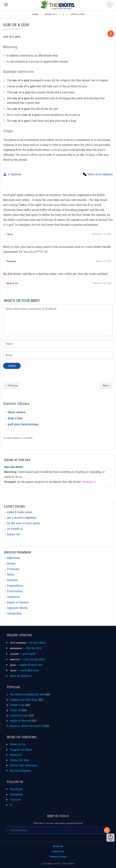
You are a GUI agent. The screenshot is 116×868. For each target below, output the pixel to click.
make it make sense (20, 512)
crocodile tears (30, 670)
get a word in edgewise (22, 518)
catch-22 (16, 710)
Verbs (11, 575)
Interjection (14, 613)
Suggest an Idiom (21, 750)
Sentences (14, 597)
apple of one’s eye (31, 665)
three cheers (16, 412)
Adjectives (14, 558)
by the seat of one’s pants (24, 523)
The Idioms (69, 863)
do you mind (37, 643)
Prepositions (15, 586)
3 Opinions (14, 174)
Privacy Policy (58, 857)
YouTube (16, 800)
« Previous (12, 386)
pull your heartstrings (23, 424)
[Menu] (6, 5)
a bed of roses (19, 715)
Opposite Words (17, 608)
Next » (107, 386)
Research (16, 755)
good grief (29, 654)
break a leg (17, 705)
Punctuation (15, 591)
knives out (14, 534)
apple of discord (20, 721)
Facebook (16, 789)
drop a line (15, 418)
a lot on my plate (34, 659)
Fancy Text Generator (24, 765)
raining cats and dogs (24, 700)
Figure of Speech (18, 602)
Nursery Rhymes (20, 771)
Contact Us (58, 851)
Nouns (11, 563)
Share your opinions (100, 174)
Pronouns (13, 569)
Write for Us (18, 744)
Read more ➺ (89, 482)
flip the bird (34, 648)
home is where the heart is (27, 726)
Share (110, 838)
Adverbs (12, 580)
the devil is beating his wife (27, 694)
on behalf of (15, 529)
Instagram (17, 794)
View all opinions (21, 676)
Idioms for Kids (20, 760)
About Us (58, 846)
